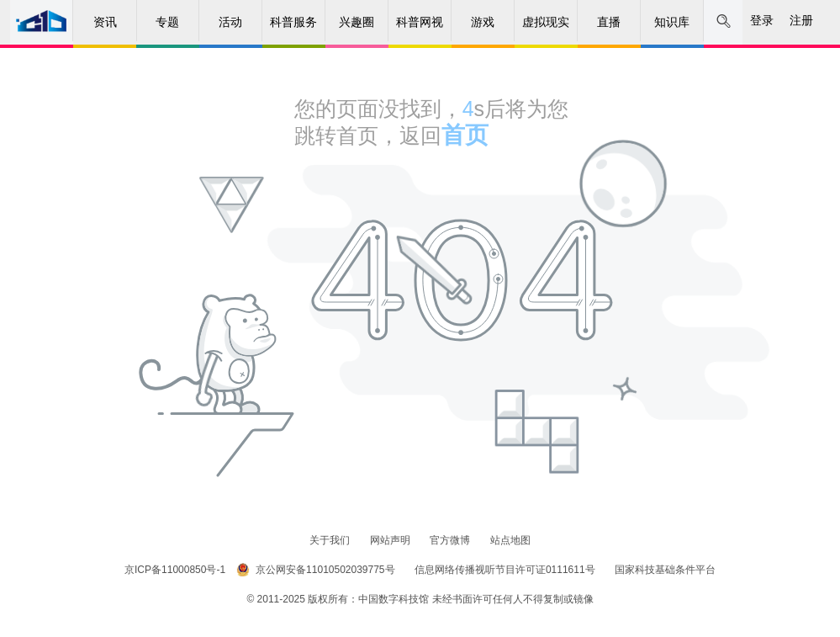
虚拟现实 (546, 22)
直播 (609, 22)
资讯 (105, 22)
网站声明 (391, 540)
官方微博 (451, 540)
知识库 (672, 22)
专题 (167, 22)
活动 (230, 22)
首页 (465, 135)
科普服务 (293, 22)
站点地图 (510, 540)
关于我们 (331, 540)
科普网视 (420, 22)
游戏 (483, 22)
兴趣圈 (357, 22)
